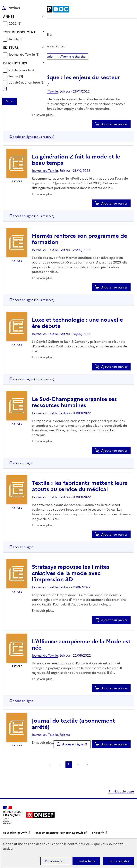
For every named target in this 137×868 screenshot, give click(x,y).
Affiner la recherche (72, 57)
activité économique (25, 82)
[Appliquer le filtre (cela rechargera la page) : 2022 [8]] (15, 23)
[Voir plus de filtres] (5, 89)
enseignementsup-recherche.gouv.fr (59, 833)
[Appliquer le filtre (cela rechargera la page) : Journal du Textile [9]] (24, 54)
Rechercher (124, 5)
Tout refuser (86, 861)
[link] (50, 765)
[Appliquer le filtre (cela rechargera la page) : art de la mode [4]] (22, 70)
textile (14, 76)
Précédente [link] (59, 765)
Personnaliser (55, 861)
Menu (132, 5)
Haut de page (123, 791)
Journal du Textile (22, 54)
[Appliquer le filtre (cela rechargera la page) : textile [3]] (16, 76)
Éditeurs (11, 48)
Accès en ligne (73, 744)
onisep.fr (98, 833)
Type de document (19, 32)
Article (14, 39)
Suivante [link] (78, 765)
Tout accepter (119, 861)
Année (9, 17)
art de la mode (20, 70)
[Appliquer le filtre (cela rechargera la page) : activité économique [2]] (27, 82)
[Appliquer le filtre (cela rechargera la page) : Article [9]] (16, 39)
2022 (13, 23)
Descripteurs (15, 63)
